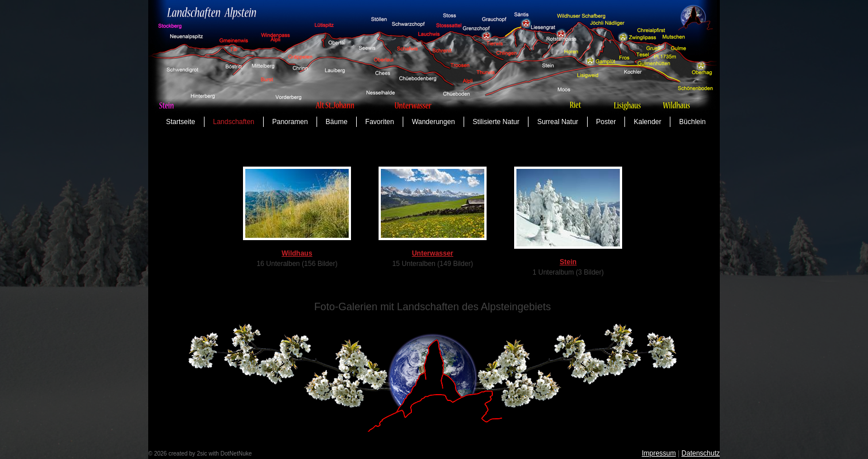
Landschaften (234, 122)
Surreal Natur (558, 122)
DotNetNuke (236, 454)
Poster (606, 122)
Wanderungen (433, 122)
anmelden (266, 454)
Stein (568, 262)
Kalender (647, 122)
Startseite (181, 122)
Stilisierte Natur (496, 122)
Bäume (337, 122)
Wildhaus (297, 253)
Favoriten (380, 122)
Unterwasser (433, 253)
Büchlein (692, 122)
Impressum (659, 453)
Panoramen (290, 122)
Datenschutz (701, 453)
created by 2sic (188, 454)
